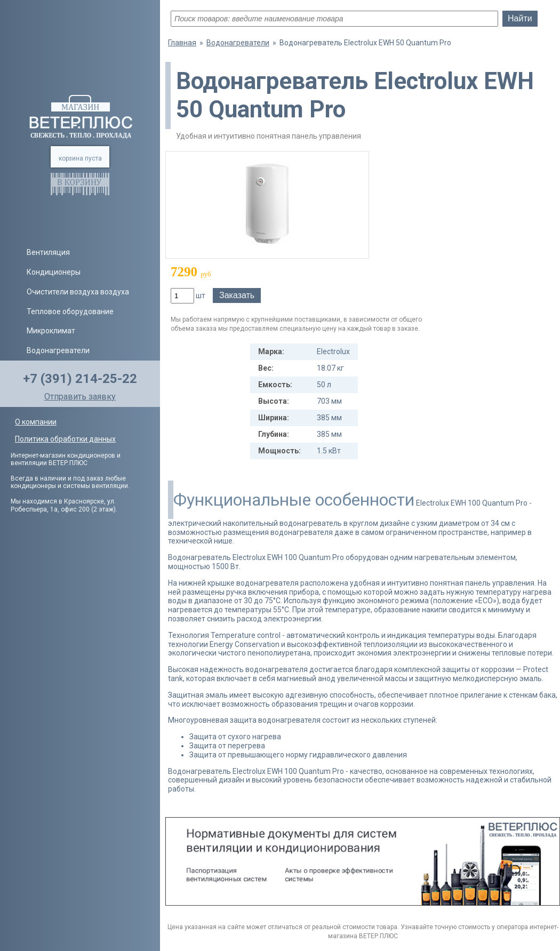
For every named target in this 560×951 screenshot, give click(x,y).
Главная (182, 43)
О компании (36, 422)
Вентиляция (48, 252)
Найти (520, 18)
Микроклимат (51, 331)
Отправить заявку (80, 397)
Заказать (237, 295)
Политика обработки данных (65, 439)
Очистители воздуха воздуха (78, 292)
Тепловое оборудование (70, 311)
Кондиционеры (54, 272)
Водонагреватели (58, 350)
